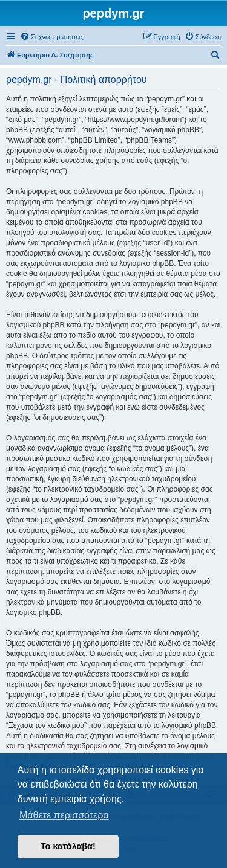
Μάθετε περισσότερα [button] (64, 815)
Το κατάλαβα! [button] (68, 846)
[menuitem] (52, 37)
